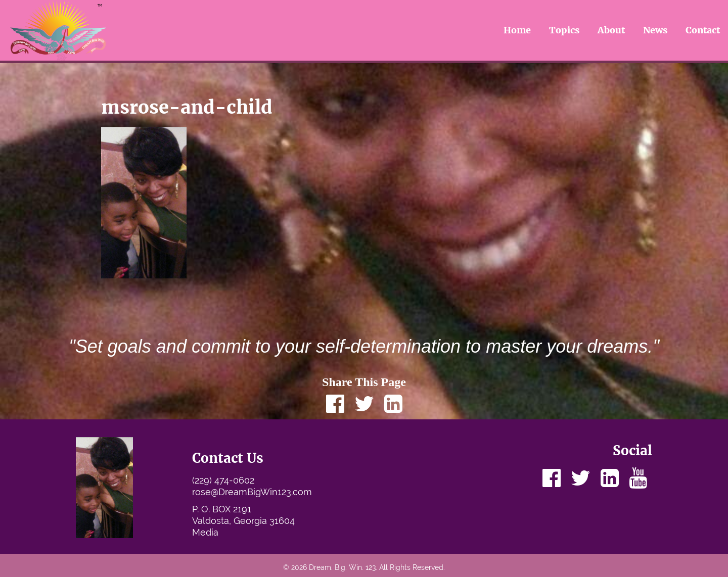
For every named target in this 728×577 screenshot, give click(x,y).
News (655, 30)
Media (205, 532)
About (611, 30)
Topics (564, 30)
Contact (703, 30)
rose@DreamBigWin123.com (252, 492)
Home (517, 30)
